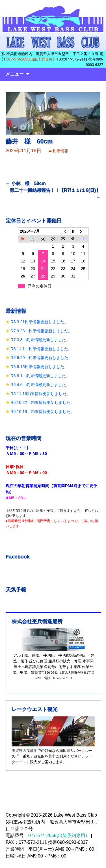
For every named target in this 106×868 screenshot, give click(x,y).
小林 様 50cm (26, 183)
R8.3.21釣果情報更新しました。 (39, 322)
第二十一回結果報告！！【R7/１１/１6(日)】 (55, 194)
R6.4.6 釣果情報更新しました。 (40, 385)
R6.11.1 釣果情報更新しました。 (41, 349)
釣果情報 (60, 151)
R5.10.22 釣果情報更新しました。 (42, 402)
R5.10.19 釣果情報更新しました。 (42, 412)
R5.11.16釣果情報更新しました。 (40, 394)
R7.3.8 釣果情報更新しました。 (40, 340)
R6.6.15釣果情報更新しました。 (39, 367)
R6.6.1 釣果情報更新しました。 (40, 376)
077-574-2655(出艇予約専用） (32, 59)
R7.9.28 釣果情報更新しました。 (41, 331)
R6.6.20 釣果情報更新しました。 (41, 358)
